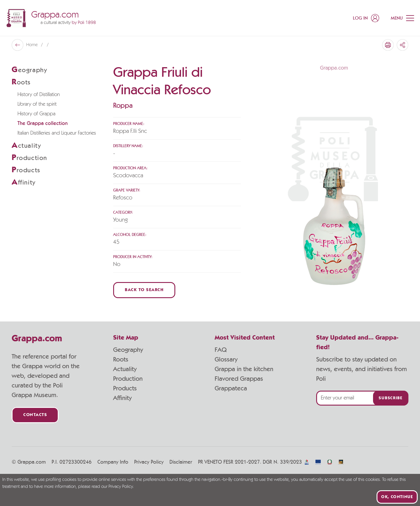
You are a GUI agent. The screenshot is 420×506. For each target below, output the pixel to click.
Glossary (226, 359)
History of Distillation (39, 95)
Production (128, 379)
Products (125, 388)
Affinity (122, 398)
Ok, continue (397, 497)
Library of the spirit (37, 104)
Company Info (113, 462)
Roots (121, 359)
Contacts (35, 415)
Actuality (125, 369)
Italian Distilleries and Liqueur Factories (57, 133)
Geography (128, 350)
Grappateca (231, 388)
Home (33, 45)
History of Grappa (36, 114)
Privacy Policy (149, 462)
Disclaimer (181, 462)
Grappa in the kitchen (244, 369)
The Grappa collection (43, 124)
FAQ (221, 350)
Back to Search (144, 290)
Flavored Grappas (239, 379)
